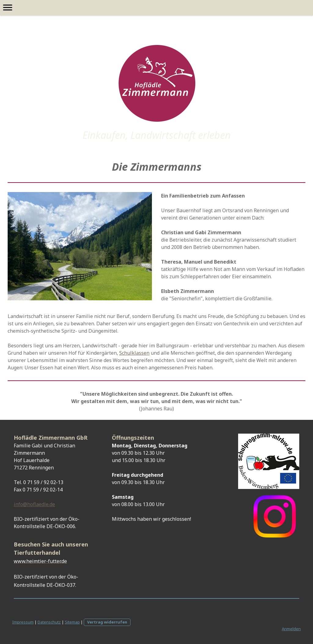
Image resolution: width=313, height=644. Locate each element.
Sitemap (72, 622)
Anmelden (291, 629)
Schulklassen (134, 353)
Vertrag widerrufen (107, 622)
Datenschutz (49, 622)
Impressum (23, 622)
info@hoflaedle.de (34, 504)
